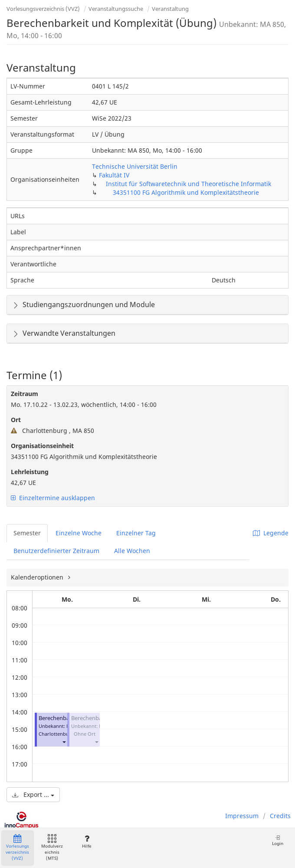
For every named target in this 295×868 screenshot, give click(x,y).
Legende (271, 533)
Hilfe (87, 842)
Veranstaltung (170, 9)
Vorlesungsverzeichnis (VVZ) (43, 9)
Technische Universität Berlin (135, 166)
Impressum (242, 816)
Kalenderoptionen (38, 577)
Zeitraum (25, 394)
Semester (27, 533)
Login (278, 840)
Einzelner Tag (136, 533)
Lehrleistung (30, 472)
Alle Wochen (132, 551)
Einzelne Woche (79, 533)
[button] (64, 742)
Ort (16, 420)
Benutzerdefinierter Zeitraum (56, 551)
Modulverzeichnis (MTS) (52, 848)
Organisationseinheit (42, 446)
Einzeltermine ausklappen (53, 498)
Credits (280, 816)
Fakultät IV (114, 175)
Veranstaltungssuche (116, 9)
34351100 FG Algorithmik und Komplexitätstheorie (186, 192)
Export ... (33, 794)
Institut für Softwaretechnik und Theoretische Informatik (188, 184)
